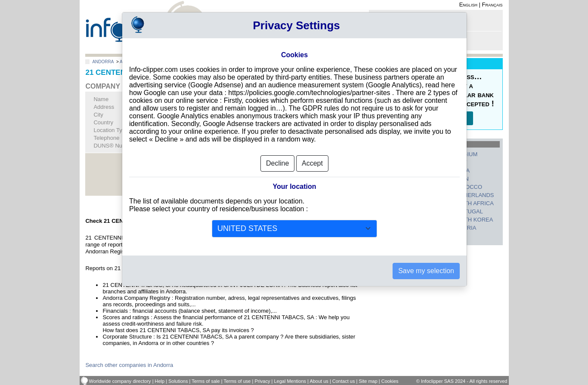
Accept (312, 163)
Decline (277, 163)
